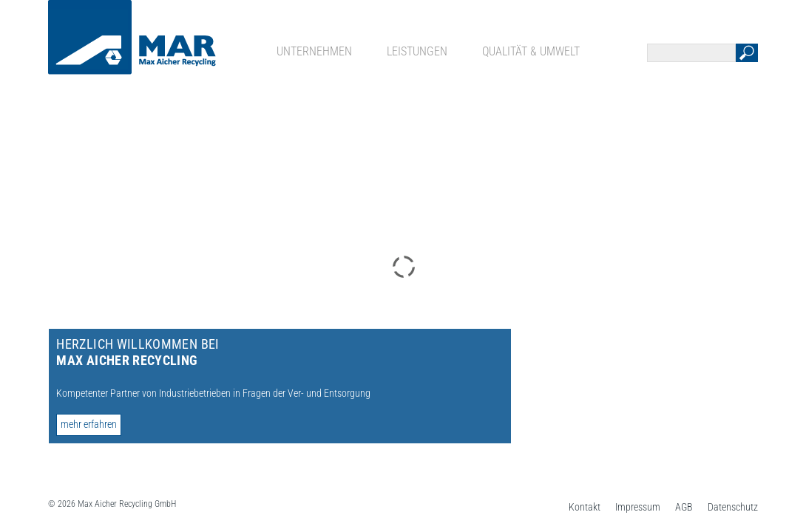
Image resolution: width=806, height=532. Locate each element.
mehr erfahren (89, 424)
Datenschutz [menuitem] (733, 507)
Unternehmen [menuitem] (314, 51)
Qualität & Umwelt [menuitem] (531, 51)
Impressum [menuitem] (638, 507)
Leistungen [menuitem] (417, 51)
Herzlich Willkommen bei (138, 352)
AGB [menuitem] (684, 507)
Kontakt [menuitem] (585, 507)
